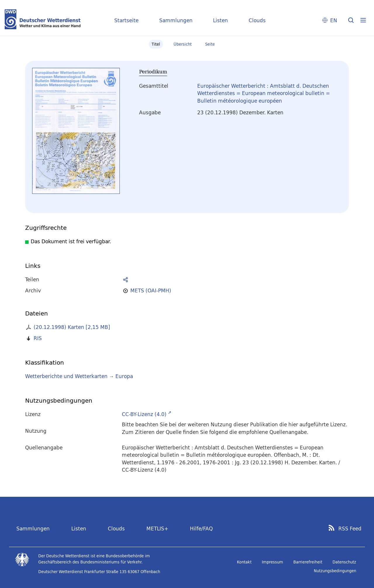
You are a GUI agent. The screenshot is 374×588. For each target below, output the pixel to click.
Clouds (257, 20)
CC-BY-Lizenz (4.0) (144, 414)
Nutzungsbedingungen (335, 571)
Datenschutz (344, 562)
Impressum (272, 562)
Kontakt (244, 562)
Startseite (126, 20)
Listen (220, 20)
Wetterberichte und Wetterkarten (66, 376)
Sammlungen (176, 20)
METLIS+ (157, 528)
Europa (124, 376)
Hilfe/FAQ (201, 528)
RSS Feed (350, 529)
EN (334, 20)
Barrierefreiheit (308, 562)
